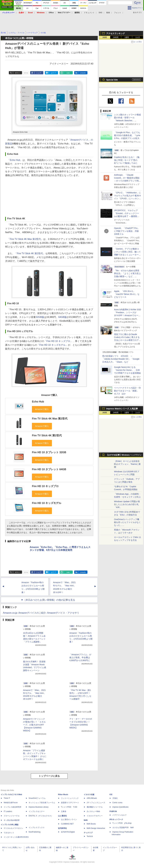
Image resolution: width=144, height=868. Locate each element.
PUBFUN (113, 811)
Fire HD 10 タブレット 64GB (49, 469)
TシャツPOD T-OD (69, 807)
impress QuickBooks (120, 807)
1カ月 (138, 37)
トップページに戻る (49, 776)
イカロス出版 (89, 795)
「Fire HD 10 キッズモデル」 (52, 345)
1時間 (105, 37)
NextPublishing (35, 832)
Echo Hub (38, 402)
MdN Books (91, 824)
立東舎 (64, 811)
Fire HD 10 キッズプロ (45, 486)
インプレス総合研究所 (12, 807)
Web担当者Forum (11, 803)
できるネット (9, 833)
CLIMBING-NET (67, 824)
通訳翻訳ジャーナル (95, 807)
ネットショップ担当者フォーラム (42, 803)
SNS (100, 13)
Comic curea (117, 803)
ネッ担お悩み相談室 (12, 820)
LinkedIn (83, 73)
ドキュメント (89, 13)
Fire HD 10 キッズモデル (47, 503)
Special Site (112, 80)
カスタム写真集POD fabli (123, 828)
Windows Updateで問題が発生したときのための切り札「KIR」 (127, 504)
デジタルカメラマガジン (13, 828)
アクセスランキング (115, 33)
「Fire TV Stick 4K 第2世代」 (30, 253)
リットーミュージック (70, 798)
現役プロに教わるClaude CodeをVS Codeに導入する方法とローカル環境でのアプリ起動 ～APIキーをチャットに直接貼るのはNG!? (127, 340)
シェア (39, 73)
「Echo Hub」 (15, 160)
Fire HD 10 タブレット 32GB (49, 452)
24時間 (116, 37)
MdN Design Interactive (96, 828)
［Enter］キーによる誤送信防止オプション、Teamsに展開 (127, 464)
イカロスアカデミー (95, 816)
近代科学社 (62, 828)
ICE (111, 795)
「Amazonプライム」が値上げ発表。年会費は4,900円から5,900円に (80, 657)
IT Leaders (8, 811)
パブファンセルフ (119, 815)
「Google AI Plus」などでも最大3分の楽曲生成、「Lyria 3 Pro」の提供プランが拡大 (127, 135)
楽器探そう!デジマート (70, 803)
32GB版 (40, 317)
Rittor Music (63, 795)
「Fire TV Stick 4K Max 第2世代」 (25, 239)
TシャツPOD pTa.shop (122, 823)
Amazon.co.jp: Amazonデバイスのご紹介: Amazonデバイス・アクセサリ (41, 613)
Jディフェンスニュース (96, 803)
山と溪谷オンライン (69, 819)
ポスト (17, 73)
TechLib (90, 836)
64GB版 (63, 317)
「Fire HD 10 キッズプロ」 (58, 341)
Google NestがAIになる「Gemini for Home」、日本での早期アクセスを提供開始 (127, 370)
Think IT (7, 798)
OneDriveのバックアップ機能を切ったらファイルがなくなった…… (127, 522)
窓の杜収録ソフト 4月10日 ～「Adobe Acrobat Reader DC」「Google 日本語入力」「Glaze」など (121, 359)
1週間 (127, 37)
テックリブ (88, 833)
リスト (26, 73)
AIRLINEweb (92, 798)
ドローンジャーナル (12, 816)
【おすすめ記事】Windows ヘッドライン (124, 455)
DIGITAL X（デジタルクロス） (41, 816)
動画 (108, 13)
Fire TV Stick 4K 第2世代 (47, 435)
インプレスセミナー (37, 811)
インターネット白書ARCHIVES (16, 837)
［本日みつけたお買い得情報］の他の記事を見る (49, 600)
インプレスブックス (37, 828)
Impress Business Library (39, 807)
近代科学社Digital (68, 832)
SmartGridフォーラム (37, 798)
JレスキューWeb (93, 811)
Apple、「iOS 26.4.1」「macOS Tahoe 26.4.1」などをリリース (127, 294)
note (68, 73)
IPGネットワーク (116, 819)
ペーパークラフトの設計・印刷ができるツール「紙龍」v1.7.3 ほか (127, 391)
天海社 (115, 798)
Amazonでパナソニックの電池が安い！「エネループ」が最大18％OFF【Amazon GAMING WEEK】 (34, 725)
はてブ (53, 73)
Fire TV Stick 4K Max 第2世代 (50, 419)
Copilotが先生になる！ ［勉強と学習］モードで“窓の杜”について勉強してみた (127, 160)
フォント (118, 13)
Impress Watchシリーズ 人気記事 (122, 409)
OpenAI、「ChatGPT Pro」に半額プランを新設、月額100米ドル (127, 231)
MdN (86, 820)
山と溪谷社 (62, 816)
